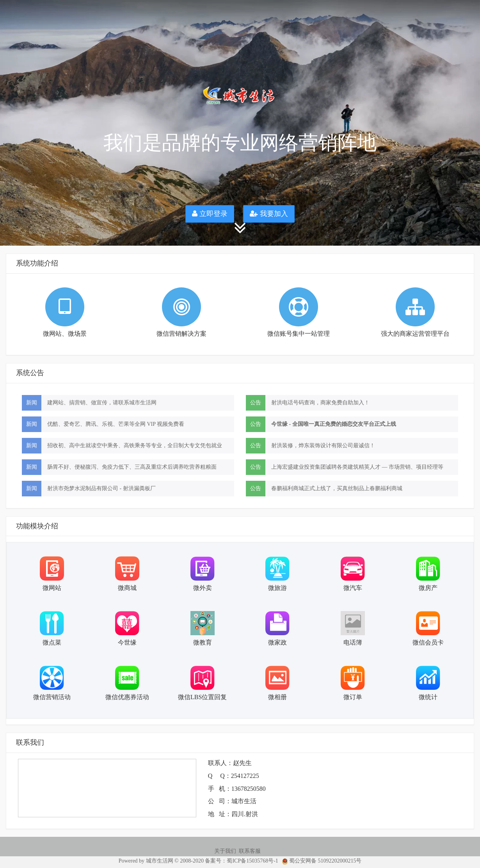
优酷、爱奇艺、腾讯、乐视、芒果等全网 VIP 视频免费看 (116, 424)
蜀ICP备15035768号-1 (252, 861)
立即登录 (210, 214)
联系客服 (250, 851)
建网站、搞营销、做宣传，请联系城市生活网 (102, 403)
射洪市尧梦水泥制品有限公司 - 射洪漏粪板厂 (101, 488)
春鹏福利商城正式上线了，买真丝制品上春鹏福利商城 (337, 488)
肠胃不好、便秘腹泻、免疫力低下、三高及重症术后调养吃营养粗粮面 (132, 467)
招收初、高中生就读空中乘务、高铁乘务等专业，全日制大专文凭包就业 (135, 446)
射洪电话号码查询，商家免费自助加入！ (320, 403)
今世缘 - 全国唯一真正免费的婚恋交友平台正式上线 (334, 424)
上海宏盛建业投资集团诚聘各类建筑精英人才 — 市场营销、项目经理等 (357, 467)
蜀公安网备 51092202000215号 (320, 861)
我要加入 (269, 214)
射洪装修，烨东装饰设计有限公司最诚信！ (323, 446)
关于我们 (225, 851)
